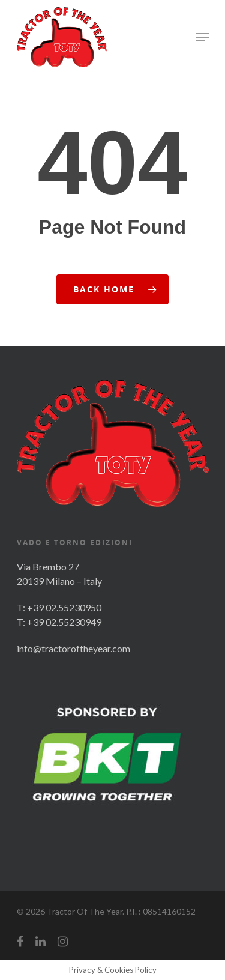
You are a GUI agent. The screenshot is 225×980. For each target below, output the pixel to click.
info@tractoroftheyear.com (73, 648)
